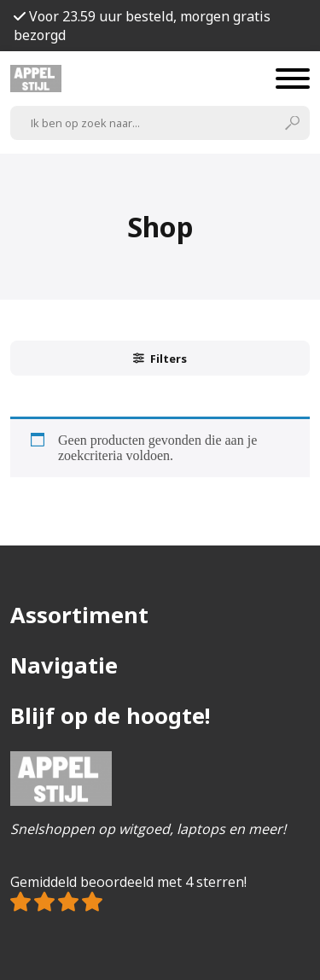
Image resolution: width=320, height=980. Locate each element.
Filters (160, 359)
